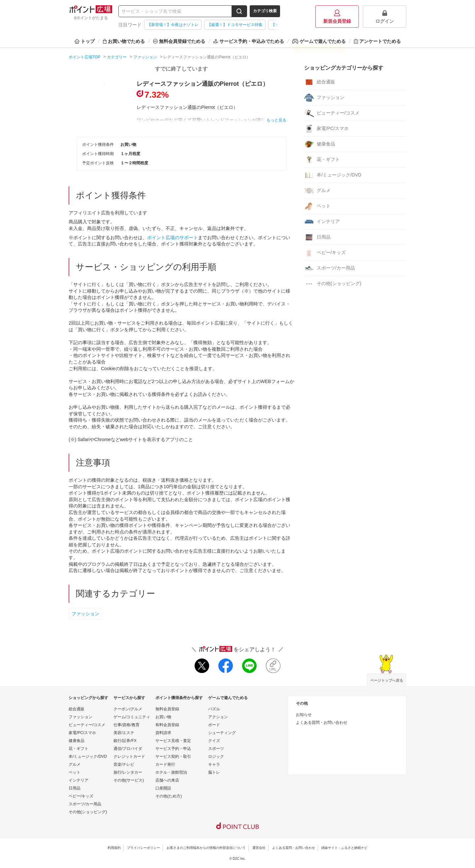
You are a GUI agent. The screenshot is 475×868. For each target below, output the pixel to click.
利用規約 (114, 848)
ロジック (216, 756)
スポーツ (216, 749)
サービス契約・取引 (173, 756)
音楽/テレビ (124, 764)
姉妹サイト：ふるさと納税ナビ (344, 848)
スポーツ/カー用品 (330, 268)
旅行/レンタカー (128, 772)
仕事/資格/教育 (127, 725)
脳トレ (214, 772)
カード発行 (165, 764)
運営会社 (259, 848)
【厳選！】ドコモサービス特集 (235, 25)
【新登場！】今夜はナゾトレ (173, 25)
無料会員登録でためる (179, 41)
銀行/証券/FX (125, 741)
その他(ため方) (169, 796)
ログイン (385, 17)
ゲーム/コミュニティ (132, 717)
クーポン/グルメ (128, 709)
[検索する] (239, 11)
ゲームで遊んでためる (319, 41)
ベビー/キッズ (325, 253)
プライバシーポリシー (143, 848)
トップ (85, 41)
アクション (218, 717)
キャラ (214, 764)
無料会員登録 (167, 709)
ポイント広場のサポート (173, 238)
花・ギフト (322, 160)
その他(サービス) (129, 780)
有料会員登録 (167, 725)
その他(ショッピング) (333, 284)
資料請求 (163, 733)
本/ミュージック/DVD (333, 175)
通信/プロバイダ (128, 749)
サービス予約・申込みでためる (249, 41)
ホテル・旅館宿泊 (171, 772)
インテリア (322, 222)
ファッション (85, 614)
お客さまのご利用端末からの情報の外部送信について (206, 848)
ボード (214, 725)
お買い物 (163, 717)
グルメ (317, 191)
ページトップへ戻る (387, 680)
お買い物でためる (124, 41)
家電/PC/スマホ (326, 129)
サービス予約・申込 (173, 749)
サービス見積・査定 (173, 741)
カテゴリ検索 (265, 11)
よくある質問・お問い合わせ (322, 723)
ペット (317, 206)
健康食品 (320, 144)
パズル (214, 709)
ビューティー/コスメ (332, 113)
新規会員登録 (337, 17)
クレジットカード (129, 756)
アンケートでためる (377, 41)
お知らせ (304, 715)
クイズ (214, 741)
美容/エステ (124, 733)
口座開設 (163, 788)
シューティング (222, 733)
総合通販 (320, 82)
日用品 (317, 237)
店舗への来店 (167, 780)
